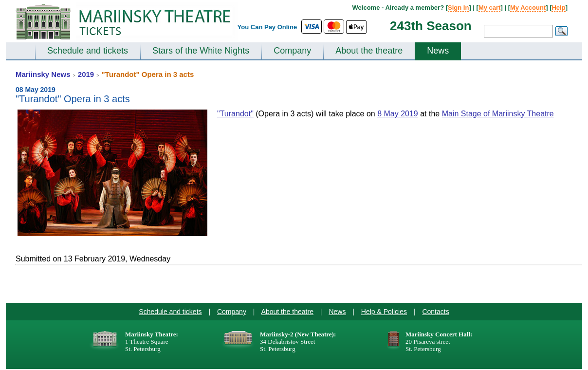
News (438, 51)
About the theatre (369, 51)
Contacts (435, 312)
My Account (528, 8)
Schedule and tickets (88, 51)
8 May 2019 (398, 114)
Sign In (458, 8)
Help (558, 8)
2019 (86, 74)
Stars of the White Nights (201, 51)
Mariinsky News (43, 74)
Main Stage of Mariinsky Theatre (498, 114)
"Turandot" (235, 114)
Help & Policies (384, 312)
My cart (490, 8)
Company (292, 51)
